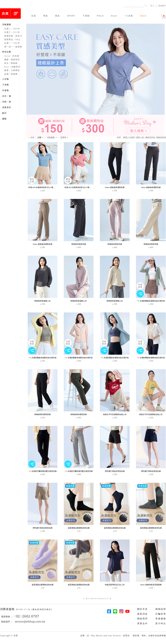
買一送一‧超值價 (12, 47)
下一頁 (109, 599)
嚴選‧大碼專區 (11, 70)
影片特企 (161, 623)
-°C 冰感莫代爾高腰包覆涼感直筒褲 (43, 471)
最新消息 (142, 614)
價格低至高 (161, 138)
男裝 (46, 16)
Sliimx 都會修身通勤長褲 (115, 187)
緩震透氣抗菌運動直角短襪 (79, 528)
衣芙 (32, 138)
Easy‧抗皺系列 (11, 67)
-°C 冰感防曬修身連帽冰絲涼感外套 (151, 301)
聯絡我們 (142, 619)
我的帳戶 (162, 6)
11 (103, 599)
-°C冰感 (129, 16)
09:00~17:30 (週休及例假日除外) (34, 609)
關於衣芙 (142, 609)
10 (101, 599)
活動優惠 (51, 138)
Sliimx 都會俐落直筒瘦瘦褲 (151, 585)
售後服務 (161, 619)
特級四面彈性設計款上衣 (115, 585)
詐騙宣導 (161, 614)
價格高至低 (150, 138)
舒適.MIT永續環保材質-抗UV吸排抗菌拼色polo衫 (48, 187)
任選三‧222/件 (11, 32)
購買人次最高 (129, 138)
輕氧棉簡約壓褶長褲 (43, 414)
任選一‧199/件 (11, 43)
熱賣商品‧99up (11, 40)
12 (105, 599)
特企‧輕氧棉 (10, 63)
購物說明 (161, 609)
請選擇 (63, 138)
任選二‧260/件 (11, 29)
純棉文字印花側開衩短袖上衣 (115, 414)
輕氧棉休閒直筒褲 (79, 244)
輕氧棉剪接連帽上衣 (43, 301)
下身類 (86, 16)
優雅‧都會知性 (11, 60)
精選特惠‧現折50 (12, 36)
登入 (152, 6)
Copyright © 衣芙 (9, 636)
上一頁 (85, 599)
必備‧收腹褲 (10, 74)
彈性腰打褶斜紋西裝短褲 (115, 471)
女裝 (34, 16)
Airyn (114, 16)
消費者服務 (8, 609)
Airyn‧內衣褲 (11, 56)
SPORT (71, 16)
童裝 (57, 16)
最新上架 (140, 138)
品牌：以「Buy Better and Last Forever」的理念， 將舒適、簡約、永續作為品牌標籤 (123, 636)
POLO (100, 16)
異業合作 (142, 623)
